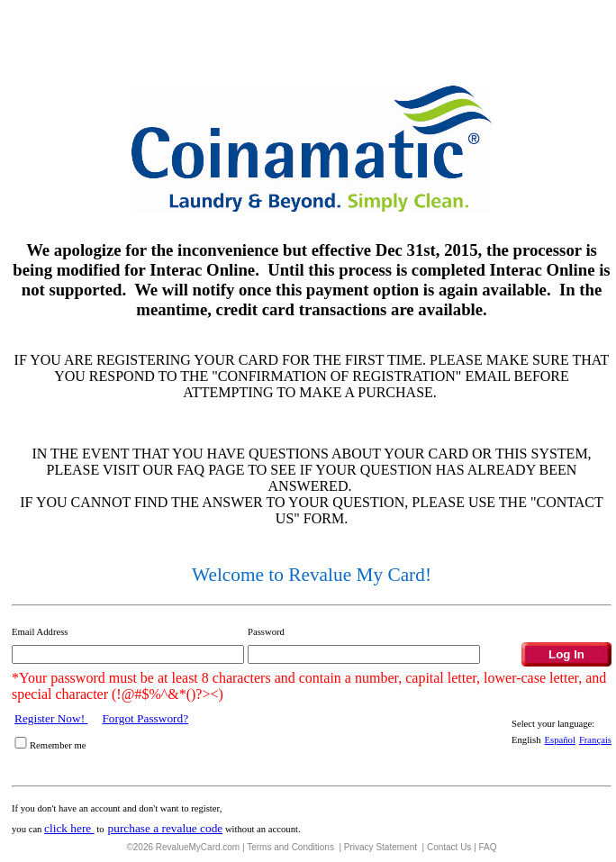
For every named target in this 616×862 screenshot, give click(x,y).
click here (69, 828)
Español (560, 740)
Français (595, 740)
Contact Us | (453, 847)
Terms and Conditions (292, 847)
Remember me (58, 745)
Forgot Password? (145, 718)
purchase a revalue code (166, 828)
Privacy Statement (382, 847)
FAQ (488, 847)
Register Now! (51, 718)
